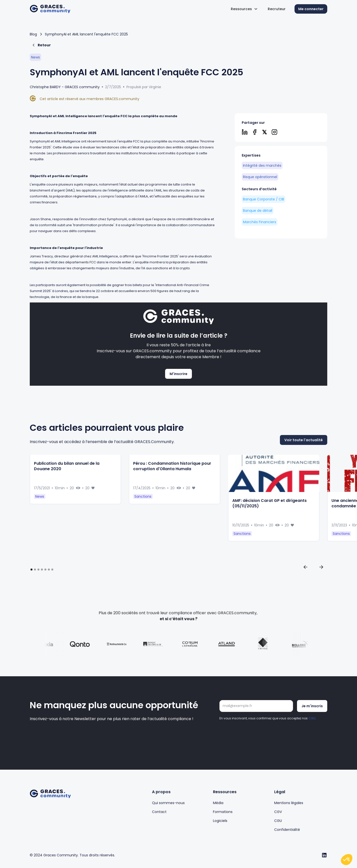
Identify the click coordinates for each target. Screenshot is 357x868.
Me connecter (311, 9)
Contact (159, 812)
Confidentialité (287, 830)
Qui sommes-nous (168, 803)
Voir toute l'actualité (304, 463)
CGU (312, 719)
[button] (244, 9)
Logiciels (220, 821)
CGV (278, 812)
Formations (223, 812)
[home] (50, 9)
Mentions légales (289, 803)
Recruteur (277, 9)
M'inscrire (178, 374)
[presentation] (257, 734)
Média (218, 803)
